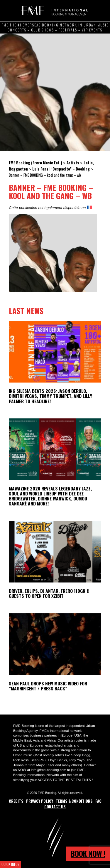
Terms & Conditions (74, 801)
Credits (16, 801)
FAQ (98, 801)
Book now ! (88, 853)
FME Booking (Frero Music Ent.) (54, 10)
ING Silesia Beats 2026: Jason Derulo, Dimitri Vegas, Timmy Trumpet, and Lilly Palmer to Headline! (50, 396)
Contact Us (55, 807)
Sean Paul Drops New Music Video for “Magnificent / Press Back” (48, 686)
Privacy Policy (40, 801)
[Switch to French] (89, 208)
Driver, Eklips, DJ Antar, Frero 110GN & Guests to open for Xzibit (49, 593)
